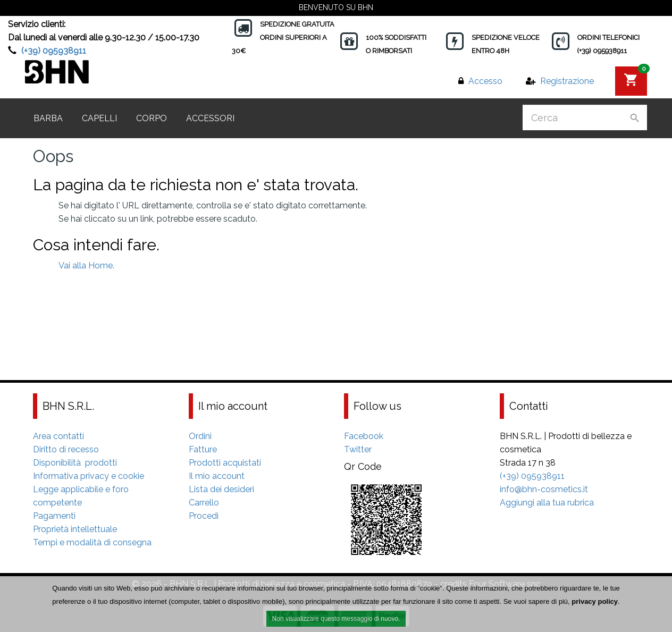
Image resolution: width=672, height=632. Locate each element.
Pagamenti (54, 516)
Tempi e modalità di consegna (92, 542)
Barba (48, 118)
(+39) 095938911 (54, 51)
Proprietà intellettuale (75, 529)
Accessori (210, 118)
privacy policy (595, 602)
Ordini (200, 436)
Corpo (152, 118)
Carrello (204, 503)
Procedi (204, 516)
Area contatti (58, 436)
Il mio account (217, 476)
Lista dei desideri (221, 489)
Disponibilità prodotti (75, 463)
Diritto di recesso (66, 449)
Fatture (203, 449)
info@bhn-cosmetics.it (544, 489)
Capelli (99, 118)
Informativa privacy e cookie (89, 476)
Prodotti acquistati (225, 463)
